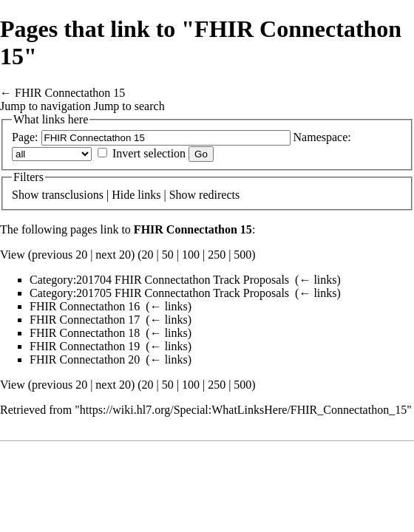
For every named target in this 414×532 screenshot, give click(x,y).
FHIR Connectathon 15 (70, 93)
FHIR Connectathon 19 (85, 346)
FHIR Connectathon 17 (85, 320)
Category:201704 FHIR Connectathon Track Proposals (159, 280)
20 (148, 255)
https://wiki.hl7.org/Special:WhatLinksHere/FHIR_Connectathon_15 (243, 410)
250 (217, 255)
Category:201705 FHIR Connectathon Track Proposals (159, 293)
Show (25, 195)
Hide (123, 195)
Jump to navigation (45, 106)
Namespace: (322, 137)
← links (318, 280)
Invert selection (149, 153)
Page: (25, 137)
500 (242, 255)
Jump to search (129, 106)
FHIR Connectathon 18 (85, 333)
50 (168, 255)
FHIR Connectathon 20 (85, 359)
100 (191, 255)
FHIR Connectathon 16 (85, 306)
